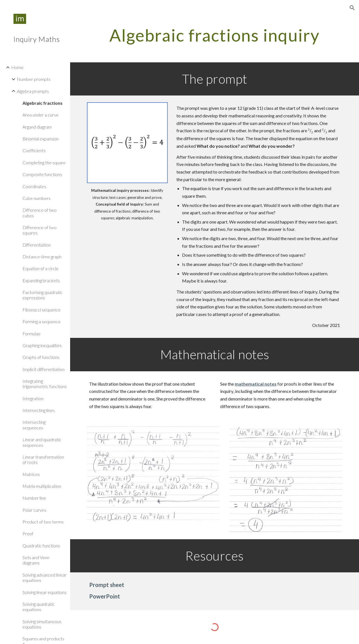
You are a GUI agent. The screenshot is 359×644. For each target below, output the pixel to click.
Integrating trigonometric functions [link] (45, 384)
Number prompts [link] (34, 79)
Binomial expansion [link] (41, 139)
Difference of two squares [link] (40, 230)
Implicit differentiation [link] (43, 369)
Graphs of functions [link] (41, 357)
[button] (352, 8)
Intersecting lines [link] (39, 410)
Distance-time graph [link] (42, 257)
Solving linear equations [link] (44, 592)
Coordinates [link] (34, 186)
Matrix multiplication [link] (42, 486)
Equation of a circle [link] (41, 268)
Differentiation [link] (37, 245)
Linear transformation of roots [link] (43, 459)
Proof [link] (28, 533)
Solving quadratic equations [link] (39, 607)
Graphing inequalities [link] (42, 345)
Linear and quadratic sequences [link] (42, 442)
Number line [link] (34, 498)
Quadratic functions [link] (41, 546)
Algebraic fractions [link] (42, 103)
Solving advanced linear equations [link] (44, 577)
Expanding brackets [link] (41, 280)
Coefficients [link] (34, 150)
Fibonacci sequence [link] (42, 310)
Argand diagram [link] (37, 127)
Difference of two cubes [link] (40, 213)
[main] (215, 35)
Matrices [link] (31, 474)
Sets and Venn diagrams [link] (36, 560)
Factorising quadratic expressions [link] (42, 295)
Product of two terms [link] (43, 522)
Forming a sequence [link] (42, 321)
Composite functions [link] (42, 174)
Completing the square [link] (44, 162)
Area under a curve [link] (41, 115)
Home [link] (17, 67)
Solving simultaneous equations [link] (42, 624)
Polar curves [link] (34, 510)
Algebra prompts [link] (33, 91)
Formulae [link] (32, 334)
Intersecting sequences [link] (34, 425)
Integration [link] (33, 398)
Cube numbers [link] (36, 198)
